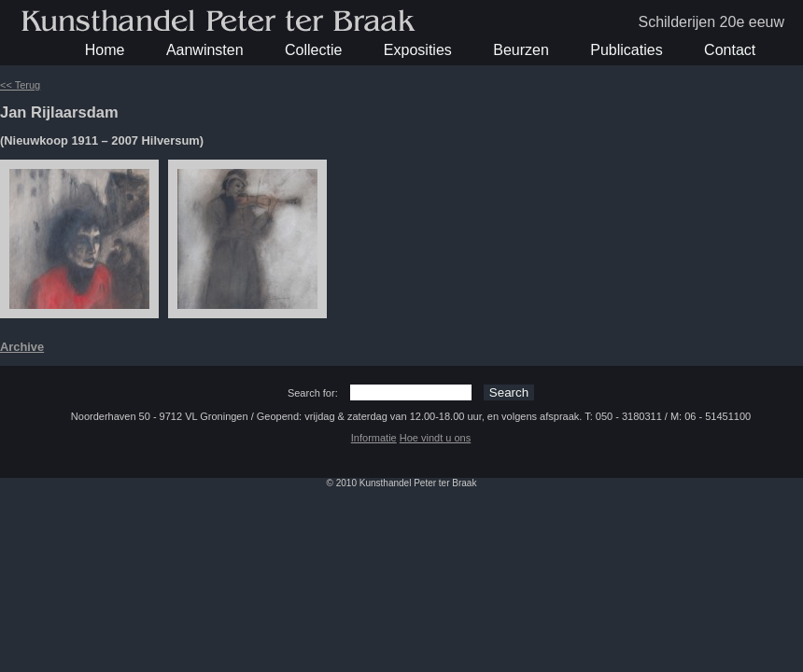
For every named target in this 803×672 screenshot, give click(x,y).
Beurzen (521, 50)
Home (105, 50)
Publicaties (626, 50)
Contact (730, 50)
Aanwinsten (205, 50)
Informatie (374, 438)
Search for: (313, 393)
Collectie (313, 50)
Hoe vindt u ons (435, 438)
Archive (22, 347)
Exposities (418, 50)
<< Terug (20, 85)
